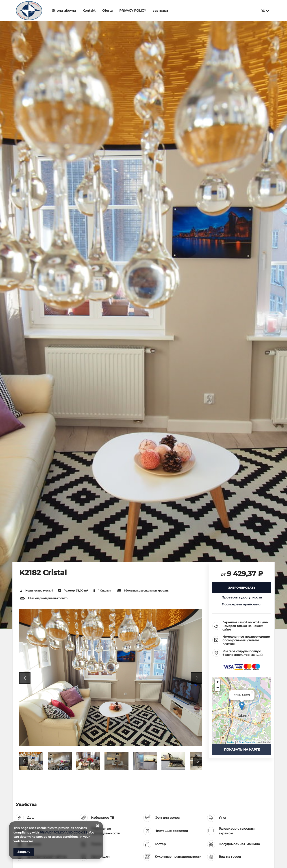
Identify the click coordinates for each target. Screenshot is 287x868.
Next (197, 678)
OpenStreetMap (248, 742)
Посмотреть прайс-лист (242, 604)
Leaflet (231, 742)
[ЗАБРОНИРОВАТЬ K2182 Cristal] (242, 587)
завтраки (160, 11)
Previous (25, 678)
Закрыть (24, 852)
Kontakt (89, 11)
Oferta (107, 11)
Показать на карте (242, 749)
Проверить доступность (242, 597)
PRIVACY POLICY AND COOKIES (63, 832)
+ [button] (218, 682)
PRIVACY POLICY (133, 11)
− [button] (218, 688)
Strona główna (64, 11)
